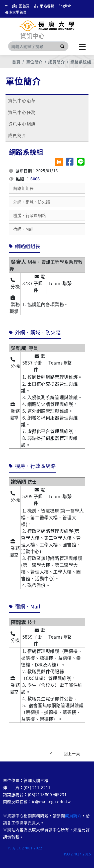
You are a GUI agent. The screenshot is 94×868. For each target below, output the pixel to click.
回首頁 (21, 6)
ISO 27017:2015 (77, 854)
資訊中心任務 (22, 112)
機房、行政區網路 (30, 215)
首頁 (16, 62)
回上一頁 (66, 753)
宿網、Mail (23, 229)
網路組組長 (24, 188)
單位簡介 (34, 62)
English (65, 6)
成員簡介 (56, 62)
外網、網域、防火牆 (32, 202)
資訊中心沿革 (22, 100)
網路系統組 (81, 62)
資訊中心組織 (22, 124)
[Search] (38, 46)
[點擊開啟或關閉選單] (82, 46)
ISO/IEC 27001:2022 (25, 848)
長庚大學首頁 (16, 12)
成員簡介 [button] (17, 135)
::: (7, 6)
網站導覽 (44, 6)
